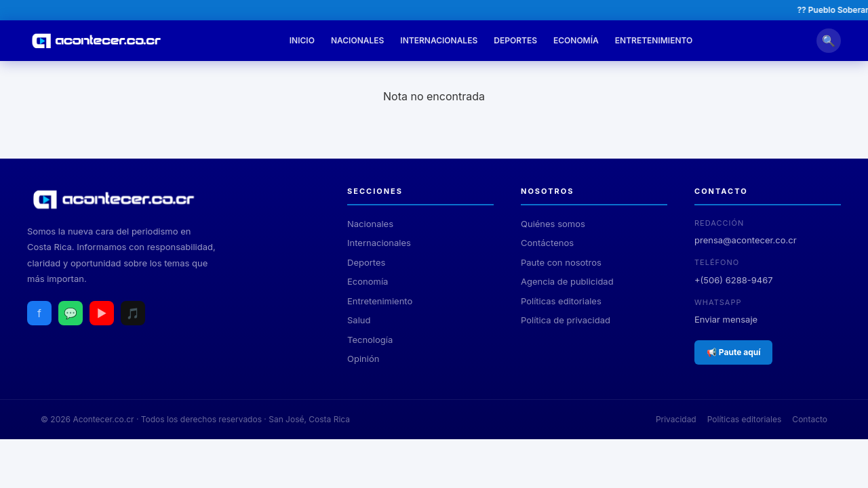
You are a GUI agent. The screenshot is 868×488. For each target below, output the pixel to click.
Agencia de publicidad (567, 281)
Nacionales (357, 40)
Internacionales (439, 40)
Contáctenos (547, 243)
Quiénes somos (553, 224)
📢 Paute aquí (733, 352)
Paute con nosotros (561, 262)
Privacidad (676, 419)
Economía (576, 40)
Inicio (302, 40)
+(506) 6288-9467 (734, 280)
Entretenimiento (654, 40)
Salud (359, 320)
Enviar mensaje (726, 319)
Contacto (810, 419)
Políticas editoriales (561, 301)
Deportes (515, 40)
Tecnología (370, 340)
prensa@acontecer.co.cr (746, 240)
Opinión (363, 359)
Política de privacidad (566, 320)
